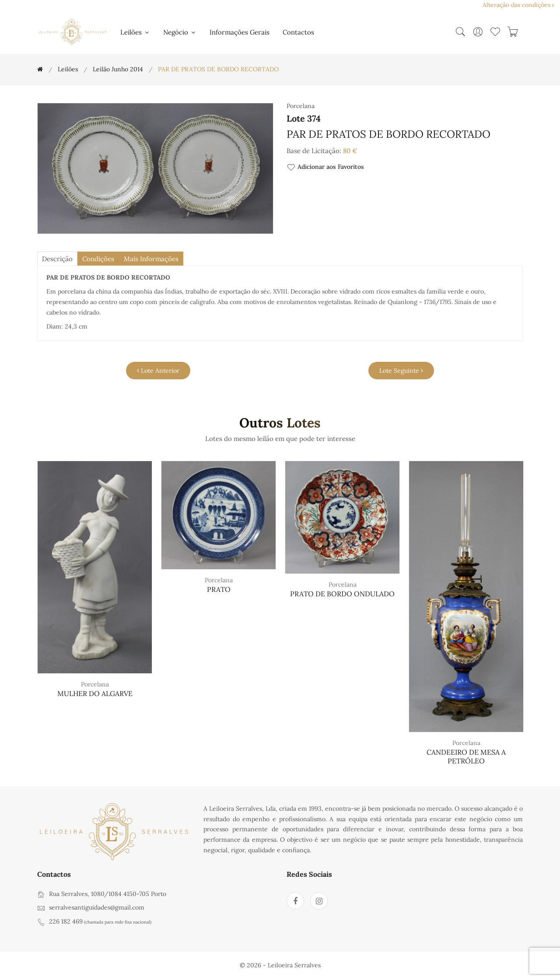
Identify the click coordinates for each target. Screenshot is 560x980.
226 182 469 (66, 922)
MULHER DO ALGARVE (95, 694)
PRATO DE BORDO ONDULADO (342, 594)
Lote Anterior (158, 371)
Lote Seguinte (401, 371)
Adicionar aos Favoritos (325, 167)
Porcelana (95, 685)
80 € (350, 151)
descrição (58, 259)
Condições (102, 259)
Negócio (180, 32)
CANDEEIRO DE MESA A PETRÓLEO (466, 757)
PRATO (219, 590)
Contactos (298, 32)
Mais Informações (157, 259)
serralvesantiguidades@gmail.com (97, 908)
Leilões (135, 32)
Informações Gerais (240, 32)
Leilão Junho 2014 (118, 69)
